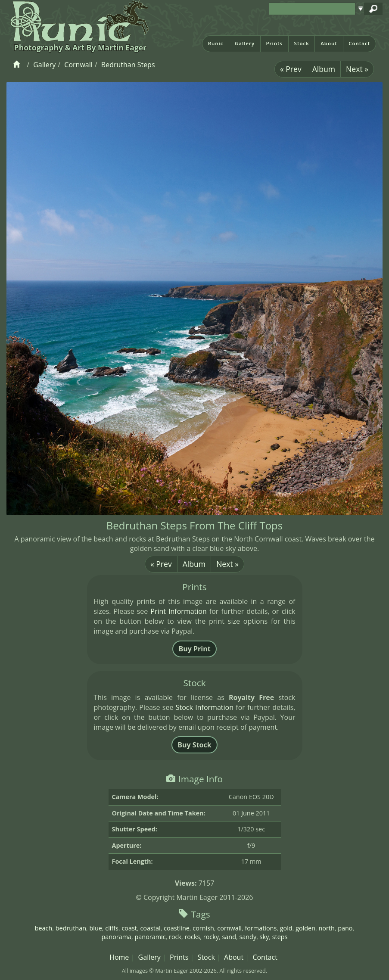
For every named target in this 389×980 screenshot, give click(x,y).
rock (175, 937)
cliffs (112, 928)
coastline (177, 928)
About (329, 43)
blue (95, 928)
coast (129, 928)
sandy (248, 937)
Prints (274, 43)
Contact (359, 43)
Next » (357, 69)
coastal (150, 928)
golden (305, 928)
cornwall (229, 928)
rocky (211, 937)
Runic (216, 43)
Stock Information (205, 707)
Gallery (245, 43)
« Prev (291, 69)
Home (119, 957)
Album (324, 69)
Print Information (178, 611)
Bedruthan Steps (128, 65)
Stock (302, 43)
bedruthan (71, 928)
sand (229, 937)
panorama (117, 937)
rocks (192, 937)
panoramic (150, 937)
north (326, 928)
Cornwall (78, 65)
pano (345, 928)
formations (261, 928)
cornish (203, 928)
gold (286, 928)
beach (44, 928)
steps (280, 937)
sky (265, 937)
